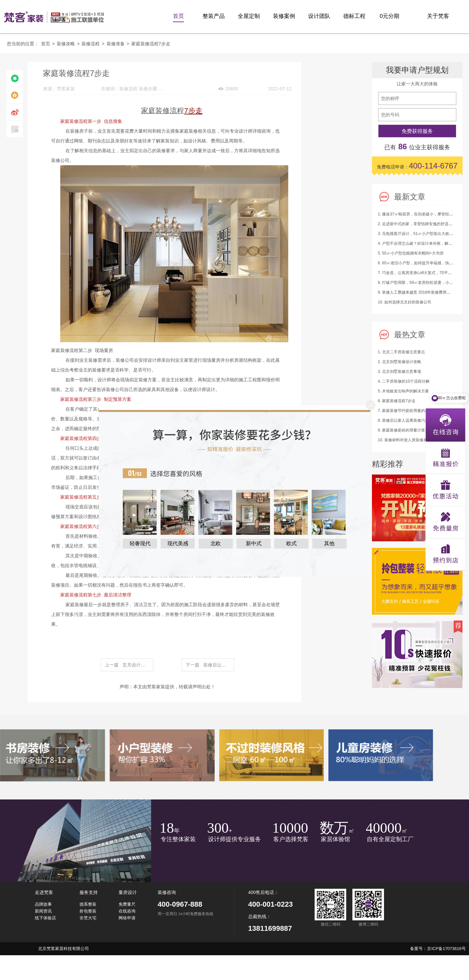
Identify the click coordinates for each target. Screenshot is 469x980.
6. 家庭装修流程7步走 (397, 401)
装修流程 (91, 44)
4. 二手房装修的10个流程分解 (404, 381)
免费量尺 (127, 904)
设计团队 (319, 16)
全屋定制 (249, 16)
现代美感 (178, 543)
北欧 (216, 543)
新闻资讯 (43, 911)
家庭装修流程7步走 (151, 44)
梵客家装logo (54, 17)
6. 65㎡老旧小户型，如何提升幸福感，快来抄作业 (421, 263)
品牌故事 (43, 904)
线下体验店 (45, 918)
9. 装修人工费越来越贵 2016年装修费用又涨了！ (420, 292)
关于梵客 (438, 16)
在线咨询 (127, 911)
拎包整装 (88, 911)
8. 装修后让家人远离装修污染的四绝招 (411, 420)
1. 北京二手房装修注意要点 (401, 352)
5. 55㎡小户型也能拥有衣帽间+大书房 (411, 253)
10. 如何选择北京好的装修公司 (405, 302)
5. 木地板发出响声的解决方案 (403, 391)
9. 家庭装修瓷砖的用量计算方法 (405, 430)
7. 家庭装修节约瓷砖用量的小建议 (407, 411)
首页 (178, 16)
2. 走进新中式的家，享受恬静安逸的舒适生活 (417, 224)
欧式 (291, 543)
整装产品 (214, 16)
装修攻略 (66, 44)
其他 (329, 543)
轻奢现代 (140, 543)
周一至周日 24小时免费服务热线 (185, 914)
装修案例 (284, 16)
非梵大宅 (88, 918)
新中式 (254, 543)
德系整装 (88, 904)
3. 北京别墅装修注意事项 (399, 372)
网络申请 (127, 918)
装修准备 (116, 44)
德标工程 (354, 16)
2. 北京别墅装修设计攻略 (399, 362)
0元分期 (390, 16)
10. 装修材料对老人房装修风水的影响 (410, 440)
